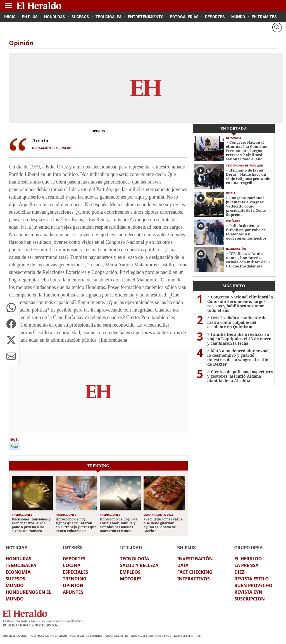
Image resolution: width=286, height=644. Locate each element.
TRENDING (75, 579)
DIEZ (239, 572)
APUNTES (73, 592)
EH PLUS (186, 547)
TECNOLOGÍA (135, 559)
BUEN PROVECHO (253, 585)
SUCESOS (15, 579)
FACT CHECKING (195, 572)
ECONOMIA (18, 572)
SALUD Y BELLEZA (139, 565)
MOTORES (131, 579)
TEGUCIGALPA (21, 565)
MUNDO (15, 585)
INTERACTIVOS (193, 579)
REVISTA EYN (248, 592)
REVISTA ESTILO (252, 579)
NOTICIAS (16, 547)
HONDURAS (18, 559)
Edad (14, 447)
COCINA (72, 565)
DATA (183, 565)
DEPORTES (74, 559)
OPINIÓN (73, 585)
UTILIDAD (131, 547)
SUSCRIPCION (250, 599)
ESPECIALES (76, 572)
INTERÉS (73, 547)
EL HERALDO (248, 559)
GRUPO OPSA (249, 547)
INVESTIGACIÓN (195, 559)
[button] (11, 308)
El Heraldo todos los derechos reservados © (43, 621)
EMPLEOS (130, 572)
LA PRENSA (246, 565)
